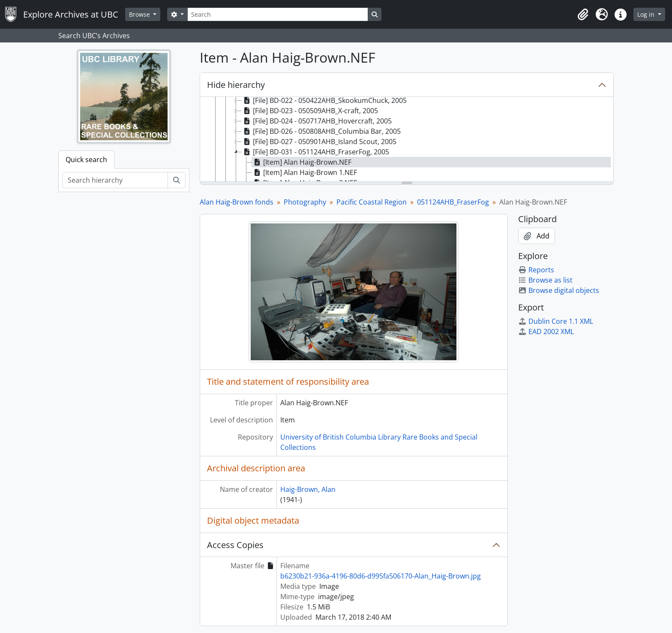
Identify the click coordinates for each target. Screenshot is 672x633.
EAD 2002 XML (546, 332)
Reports (536, 270)
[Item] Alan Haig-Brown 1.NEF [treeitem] (304, 172)
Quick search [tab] (86, 160)
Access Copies (235, 545)
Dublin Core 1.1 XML (556, 321)
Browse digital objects (559, 290)
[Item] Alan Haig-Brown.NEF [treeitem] (302, 162)
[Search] (278, 14)
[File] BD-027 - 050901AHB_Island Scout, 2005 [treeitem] (319, 142)
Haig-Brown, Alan (308, 489)
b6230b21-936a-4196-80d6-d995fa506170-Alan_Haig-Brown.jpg (381, 576)
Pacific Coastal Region (372, 202)
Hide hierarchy (236, 85)
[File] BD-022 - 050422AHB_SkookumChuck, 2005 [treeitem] (324, 100)
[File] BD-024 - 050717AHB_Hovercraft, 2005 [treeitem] (317, 121)
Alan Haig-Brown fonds (237, 202)
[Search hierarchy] (115, 180)
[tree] (407, 140)
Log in (647, 14)
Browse (140, 14)
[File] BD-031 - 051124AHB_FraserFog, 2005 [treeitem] (315, 152)
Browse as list (545, 280)
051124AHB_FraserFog (453, 202)
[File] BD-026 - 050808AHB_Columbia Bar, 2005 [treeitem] (321, 131)
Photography (305, 202)
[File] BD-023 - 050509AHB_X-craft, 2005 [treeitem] (310, 111)
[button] (583, 15)
